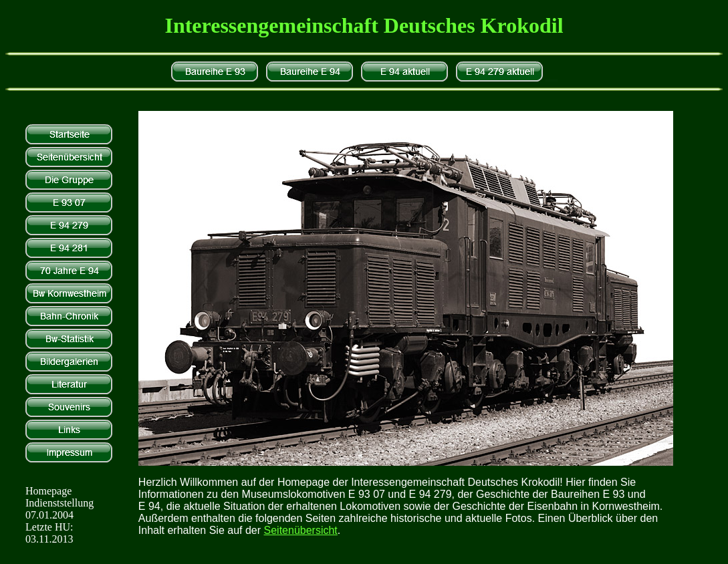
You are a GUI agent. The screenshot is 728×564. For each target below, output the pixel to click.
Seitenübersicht (301, 530)
